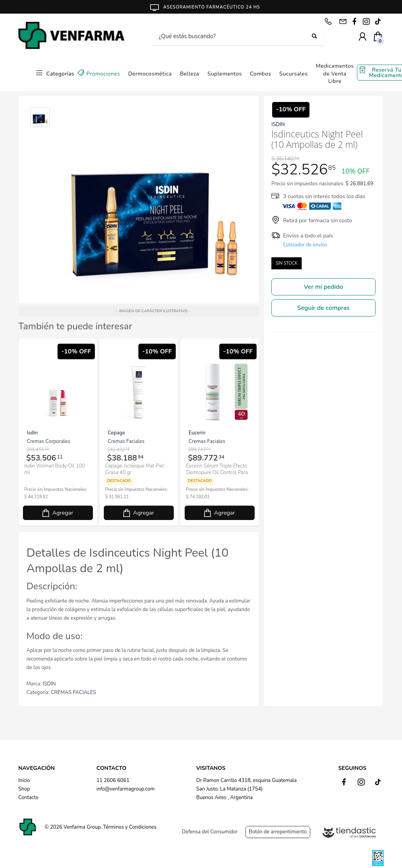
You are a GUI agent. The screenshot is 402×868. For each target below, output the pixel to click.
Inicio (24, 780)
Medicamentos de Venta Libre (335, 74)
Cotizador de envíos (305, 245)
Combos (260, 74)
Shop (24, 789)
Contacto (28, 798)
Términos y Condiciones (130, 827)
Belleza (190, 74)
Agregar (102, 519)
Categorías (60, 74)
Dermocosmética (150, 74)
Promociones (103, 74)
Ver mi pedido (324, 287)
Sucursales (293, 74)
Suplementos (225, 74)
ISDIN (49, 690)
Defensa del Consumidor (210, 832)
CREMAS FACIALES (74, 699)
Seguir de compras (323, 308)
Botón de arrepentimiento (278, 832)
